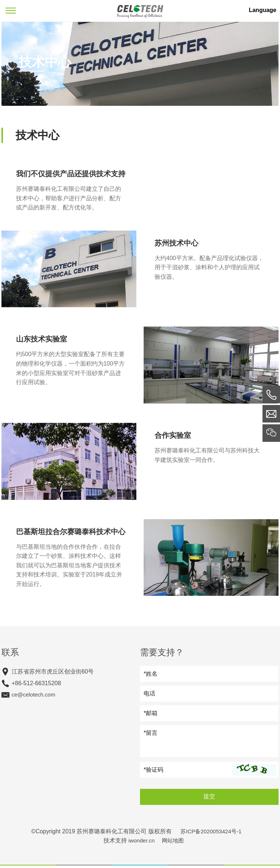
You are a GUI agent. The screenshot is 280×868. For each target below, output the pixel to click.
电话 (149, 696)
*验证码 (153, 772)
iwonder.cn (141, 843)
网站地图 (174, 843)
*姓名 (151, 676)
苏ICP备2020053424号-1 (211, 834)
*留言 (151, 735)
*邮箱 (151, 716)
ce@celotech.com (34, 697)
